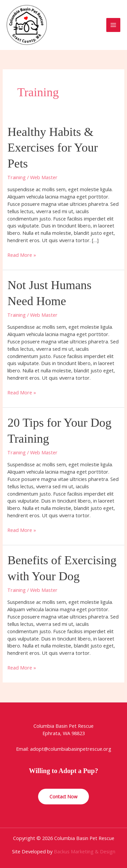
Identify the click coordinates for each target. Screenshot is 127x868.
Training (17, 177)
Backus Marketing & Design (85, 851)
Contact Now (63, 797)
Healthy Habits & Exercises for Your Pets (52, 148)
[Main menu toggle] (113, 25)
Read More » (22, 255)
